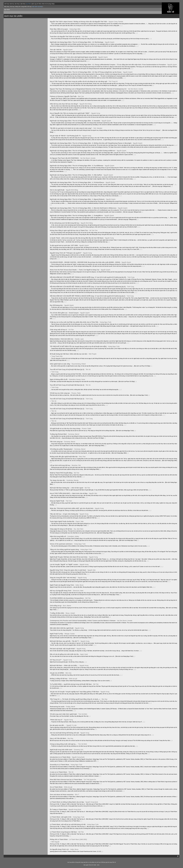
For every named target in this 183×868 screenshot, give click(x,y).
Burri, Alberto (67, 606)
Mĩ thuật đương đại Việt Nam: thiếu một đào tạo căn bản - (69, 354)
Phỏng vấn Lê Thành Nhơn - (59, 839)
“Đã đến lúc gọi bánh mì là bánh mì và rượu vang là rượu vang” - (72, 128)
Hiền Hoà (68, 673)
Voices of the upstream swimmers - (62, 544)
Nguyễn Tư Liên (72, 725)
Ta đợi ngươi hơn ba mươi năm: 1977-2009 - (64, 245)
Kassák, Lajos (79, 339)
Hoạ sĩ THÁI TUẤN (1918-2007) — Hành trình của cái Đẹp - (69, 493)
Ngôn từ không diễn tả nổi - (59, 379)
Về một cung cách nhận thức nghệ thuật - (64, 714)
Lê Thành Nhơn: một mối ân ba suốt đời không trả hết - (68, 825)
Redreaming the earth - (58, 707)
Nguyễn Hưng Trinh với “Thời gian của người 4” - (66, 253)
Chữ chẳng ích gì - (56, 606)
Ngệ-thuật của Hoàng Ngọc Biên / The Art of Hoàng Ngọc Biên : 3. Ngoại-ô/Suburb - (78, 199)
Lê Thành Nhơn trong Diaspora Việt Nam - (64, 832)
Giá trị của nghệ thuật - (58, 190)
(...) (121, 26)
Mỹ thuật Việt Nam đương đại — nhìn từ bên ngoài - (67, 488)
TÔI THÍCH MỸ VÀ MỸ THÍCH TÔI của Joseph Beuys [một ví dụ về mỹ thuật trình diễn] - (79, 346)
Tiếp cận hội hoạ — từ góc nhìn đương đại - (65, 514)
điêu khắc (7, 7)
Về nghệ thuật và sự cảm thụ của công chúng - (66, 429)
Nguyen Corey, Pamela (116, 22)
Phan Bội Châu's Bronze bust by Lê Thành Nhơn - (67, 780)
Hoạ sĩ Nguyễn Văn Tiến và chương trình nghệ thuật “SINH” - (70, 113)
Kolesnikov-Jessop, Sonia (77, 379)
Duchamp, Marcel (74, 434)
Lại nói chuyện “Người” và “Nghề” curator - (65, 565)
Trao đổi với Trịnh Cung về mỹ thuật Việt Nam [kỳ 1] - (68, 419)
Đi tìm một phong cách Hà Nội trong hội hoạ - (65, 223)
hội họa (12, 7)
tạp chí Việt (38, 4)
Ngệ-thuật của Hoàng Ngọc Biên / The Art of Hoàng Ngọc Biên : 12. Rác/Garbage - (77, 42)
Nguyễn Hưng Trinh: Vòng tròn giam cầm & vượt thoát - (69, 570)
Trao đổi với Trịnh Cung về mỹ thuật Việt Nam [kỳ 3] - (68, 399)
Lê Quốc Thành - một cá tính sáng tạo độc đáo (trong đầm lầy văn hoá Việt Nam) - (77, 238)
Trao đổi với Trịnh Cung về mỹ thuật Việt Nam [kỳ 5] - (68, 370)
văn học (12, 4)
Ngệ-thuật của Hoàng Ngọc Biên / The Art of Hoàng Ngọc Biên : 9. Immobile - (76, 121)
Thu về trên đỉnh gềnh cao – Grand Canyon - (65, 313)
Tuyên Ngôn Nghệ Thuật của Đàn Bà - (63, 522)
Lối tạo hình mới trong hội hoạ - (61, 465)
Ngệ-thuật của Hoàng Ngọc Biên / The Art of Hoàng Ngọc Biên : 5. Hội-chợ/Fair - (77, 175)
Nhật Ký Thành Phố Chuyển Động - (62, 473)
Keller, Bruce (79, 585)
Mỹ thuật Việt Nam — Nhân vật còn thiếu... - (65, 666)
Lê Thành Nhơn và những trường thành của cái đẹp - (68, 802)
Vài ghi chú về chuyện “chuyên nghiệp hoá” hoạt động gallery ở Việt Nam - (75, 692)
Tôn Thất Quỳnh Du (90, 780)
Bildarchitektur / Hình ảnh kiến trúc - (62, 339)
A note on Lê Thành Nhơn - (59, 772)
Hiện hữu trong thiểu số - (58, 536)
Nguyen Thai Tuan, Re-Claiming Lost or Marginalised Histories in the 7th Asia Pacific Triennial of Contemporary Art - (89, 89)
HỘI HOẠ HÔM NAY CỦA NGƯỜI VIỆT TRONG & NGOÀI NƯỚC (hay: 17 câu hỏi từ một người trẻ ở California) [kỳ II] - (88, 287)
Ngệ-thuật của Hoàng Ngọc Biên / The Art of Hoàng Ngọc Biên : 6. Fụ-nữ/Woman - (77, 166)
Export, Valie (80, 522)
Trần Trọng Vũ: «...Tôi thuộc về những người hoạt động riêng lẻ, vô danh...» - (76, 699)
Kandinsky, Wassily (72, 480)
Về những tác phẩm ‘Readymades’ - (62, 449)
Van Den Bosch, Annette (136, 89)
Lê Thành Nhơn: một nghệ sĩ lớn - (61, 817)
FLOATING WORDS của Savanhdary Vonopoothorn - (68, 598)
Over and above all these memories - (62, 795)
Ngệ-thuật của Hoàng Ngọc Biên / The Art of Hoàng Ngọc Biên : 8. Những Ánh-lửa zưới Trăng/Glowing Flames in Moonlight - (91, 143)
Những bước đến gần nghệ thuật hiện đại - (64, 457)
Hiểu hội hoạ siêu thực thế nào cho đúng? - (65, 104)
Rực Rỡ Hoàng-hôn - (57, 305)
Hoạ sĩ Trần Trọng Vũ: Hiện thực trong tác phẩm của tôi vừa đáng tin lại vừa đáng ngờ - (79, 81)
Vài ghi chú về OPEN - (57, 673)
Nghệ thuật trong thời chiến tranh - (62, 750)
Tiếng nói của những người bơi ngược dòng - (65, 550)
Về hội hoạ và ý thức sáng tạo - (61, 393)
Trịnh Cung (131, 277)
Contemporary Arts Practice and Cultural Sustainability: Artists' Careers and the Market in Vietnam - (83, 621)
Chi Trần (71, 330)
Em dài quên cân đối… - (58, 725)
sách (33, 4)
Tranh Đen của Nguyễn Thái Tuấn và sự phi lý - (66, 37)
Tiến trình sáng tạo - (57, 442)
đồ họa (29, 7)
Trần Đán (85, 37)
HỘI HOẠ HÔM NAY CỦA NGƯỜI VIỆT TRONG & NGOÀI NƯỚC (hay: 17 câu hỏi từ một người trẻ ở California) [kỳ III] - (89, 277)
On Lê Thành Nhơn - (57, 787)
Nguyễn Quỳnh (110, 42)
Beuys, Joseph (70, 613)
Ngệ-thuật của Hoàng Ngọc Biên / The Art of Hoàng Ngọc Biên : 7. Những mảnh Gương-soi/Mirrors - (83, 151)
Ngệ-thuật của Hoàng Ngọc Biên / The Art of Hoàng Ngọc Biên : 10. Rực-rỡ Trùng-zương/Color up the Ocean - (86, 72)
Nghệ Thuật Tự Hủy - (57, 634)
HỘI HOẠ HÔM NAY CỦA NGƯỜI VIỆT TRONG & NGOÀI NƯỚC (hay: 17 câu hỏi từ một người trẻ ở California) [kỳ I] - (88, 296)
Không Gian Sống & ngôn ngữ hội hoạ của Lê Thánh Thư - (70, 231)
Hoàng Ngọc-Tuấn (106, 322)
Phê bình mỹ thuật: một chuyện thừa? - (63, 649)
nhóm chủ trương (46, 4)
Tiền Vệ (88, 370)
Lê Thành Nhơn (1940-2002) (78, 839)
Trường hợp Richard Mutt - (59, 434)
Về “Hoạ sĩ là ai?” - (56, 660)
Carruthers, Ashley (73, 536)
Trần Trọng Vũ (113, 81)
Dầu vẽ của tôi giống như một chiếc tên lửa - (65, 654)
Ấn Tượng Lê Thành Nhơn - (59, 810)
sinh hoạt (7, 4)
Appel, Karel (84, 654)
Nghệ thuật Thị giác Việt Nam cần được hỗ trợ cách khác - (69, 557)
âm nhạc (17, 4)
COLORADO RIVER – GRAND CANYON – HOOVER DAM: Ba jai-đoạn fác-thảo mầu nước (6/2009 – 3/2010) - (86, 262)
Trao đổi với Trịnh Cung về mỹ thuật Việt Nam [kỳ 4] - (68, 385)
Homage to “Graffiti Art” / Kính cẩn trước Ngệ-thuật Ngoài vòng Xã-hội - (74, 57)
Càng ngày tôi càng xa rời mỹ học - (62, 529)
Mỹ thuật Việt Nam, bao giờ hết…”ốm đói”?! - (65, 641)
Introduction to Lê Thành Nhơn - (61, 757)
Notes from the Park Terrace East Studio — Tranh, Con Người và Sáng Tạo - (75, 270)
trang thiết (24, 7)
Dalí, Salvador (98, 128)
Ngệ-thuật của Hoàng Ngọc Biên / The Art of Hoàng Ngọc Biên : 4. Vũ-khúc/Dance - (78, 182)
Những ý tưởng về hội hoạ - (59, 679)
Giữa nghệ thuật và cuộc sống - (61, 364)
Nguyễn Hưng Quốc (78, 757)
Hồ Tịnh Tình (93, 231)
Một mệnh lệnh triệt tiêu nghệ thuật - (62, 628)
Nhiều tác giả (73, 679)
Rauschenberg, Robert (79, 364)
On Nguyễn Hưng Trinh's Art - (60, 849)
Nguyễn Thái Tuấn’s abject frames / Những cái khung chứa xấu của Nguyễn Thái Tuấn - (79, 22)
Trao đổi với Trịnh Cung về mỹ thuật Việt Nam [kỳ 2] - (68, 409)
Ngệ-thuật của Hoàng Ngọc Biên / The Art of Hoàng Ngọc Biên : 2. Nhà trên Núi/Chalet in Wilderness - (84, 208)
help (53, 4)
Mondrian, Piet (76, 465)
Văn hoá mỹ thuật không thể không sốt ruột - (65, 733)
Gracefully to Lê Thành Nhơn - (60, 765)
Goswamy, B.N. (79, 750)
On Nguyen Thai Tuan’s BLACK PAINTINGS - (65, 158)
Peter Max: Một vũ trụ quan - (60, 29)
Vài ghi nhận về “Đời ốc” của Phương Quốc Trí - (66, 136)
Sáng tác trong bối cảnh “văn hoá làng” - (64, 578)
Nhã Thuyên (93, 354)
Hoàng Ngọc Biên (75, 29)
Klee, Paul (82, 457)
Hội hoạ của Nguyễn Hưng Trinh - (61, 591)
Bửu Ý (77, 795)
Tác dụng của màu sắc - (58, 480)
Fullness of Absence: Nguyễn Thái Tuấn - (64, 96)
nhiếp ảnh (18, 7)
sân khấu (23, 4)
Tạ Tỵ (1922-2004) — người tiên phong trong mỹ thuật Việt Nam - (71, 684)
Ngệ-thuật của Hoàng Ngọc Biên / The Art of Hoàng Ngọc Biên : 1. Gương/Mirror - (77, 216)
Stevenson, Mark (78, 591)
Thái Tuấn (69, 501)
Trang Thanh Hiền (57, 356)
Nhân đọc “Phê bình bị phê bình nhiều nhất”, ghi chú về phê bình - (72, 508)
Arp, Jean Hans (78, 529)
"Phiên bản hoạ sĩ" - (57, 720)
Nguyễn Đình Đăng (86, 104)
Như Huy (104, 699)
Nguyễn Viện (93, 493)
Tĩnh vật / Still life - (56, 50)
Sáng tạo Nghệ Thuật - (58, 501)
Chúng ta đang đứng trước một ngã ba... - (64, 744)
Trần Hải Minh (83, 714)
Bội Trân (77, 473)
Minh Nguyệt (55, 842)
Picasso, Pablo (76, 393)
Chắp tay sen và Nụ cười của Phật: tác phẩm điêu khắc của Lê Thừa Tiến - (75, 322)
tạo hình (7, 10)
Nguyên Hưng (96, 113)
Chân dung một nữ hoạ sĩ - (59, 330)
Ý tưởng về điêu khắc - (58, 613)
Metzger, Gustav (70, 634)
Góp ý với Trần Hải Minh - (59, 738)
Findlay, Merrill (70, 707)
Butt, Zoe (81, 96)
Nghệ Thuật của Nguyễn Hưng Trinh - (63, 585)
